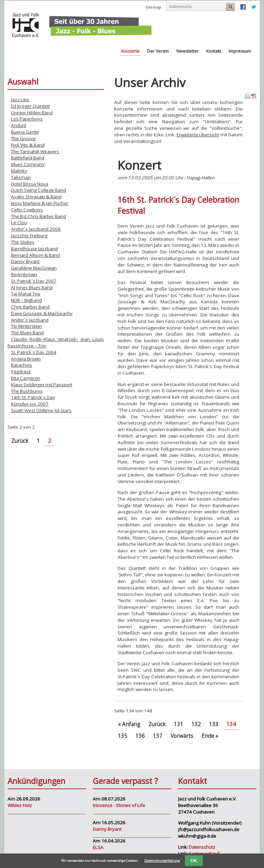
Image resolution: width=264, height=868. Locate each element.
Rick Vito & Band (28, 145)
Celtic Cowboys (27, 210)
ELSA (98, 847)
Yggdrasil (21, 372)
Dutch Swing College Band (38, 190)
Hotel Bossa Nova (30, 184)
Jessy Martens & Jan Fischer (40, 203)
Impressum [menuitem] (240, 51)
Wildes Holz (20, 805)
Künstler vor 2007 (30, 404)
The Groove (23, 138)
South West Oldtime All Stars (41, 410)
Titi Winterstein (26, 326)
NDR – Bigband (26, 300)
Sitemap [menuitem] (153, 7)
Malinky (19, 171)
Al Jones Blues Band (32, 287)
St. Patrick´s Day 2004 (34, 352)
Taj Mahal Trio (26, 294)
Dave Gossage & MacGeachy (42, 313)
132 (196, 724)
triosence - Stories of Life (119, 805)
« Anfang (129, 724)
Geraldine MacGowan (34, 268)
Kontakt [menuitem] (214, 51)
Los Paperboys (27, 119)
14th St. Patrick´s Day (33, 397)
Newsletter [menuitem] (188, 51)
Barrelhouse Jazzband (34, 249)
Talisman (21, 177)
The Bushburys (27, 391)
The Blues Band (27, 333)
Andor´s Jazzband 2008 (36, 229)
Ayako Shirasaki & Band (36, 197)
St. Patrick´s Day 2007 (34, 281)
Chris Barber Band (30, 307)
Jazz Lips (20, 100)
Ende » (210, 736)
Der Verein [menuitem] (158, 51)
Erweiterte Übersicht (198, 135)
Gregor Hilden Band (32, 113)
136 (140, 736)
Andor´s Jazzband (30, 320)
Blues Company (28, 164)
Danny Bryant (25, 261)
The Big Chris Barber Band (38, 216)
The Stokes (23, 242)
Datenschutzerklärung (162, 861)
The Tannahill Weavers (35, 151)
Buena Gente (25, 132)
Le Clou (19, 222)
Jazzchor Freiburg (29, 236)
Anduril (19, 125)
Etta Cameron (26, 378)
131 (179, 724)
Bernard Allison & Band (35, 255)
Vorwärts (182, 736)
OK (194, 861)
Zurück (157, 724)
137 (158, 736)
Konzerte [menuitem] (130, 51)
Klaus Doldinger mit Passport (42, 385)
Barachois (21, 365)
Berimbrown (24, 274)
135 (123, 736)
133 (214, 724)
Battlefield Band (28, 158)
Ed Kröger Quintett (30, 106)
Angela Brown (26, 359)
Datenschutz (202, 847)
